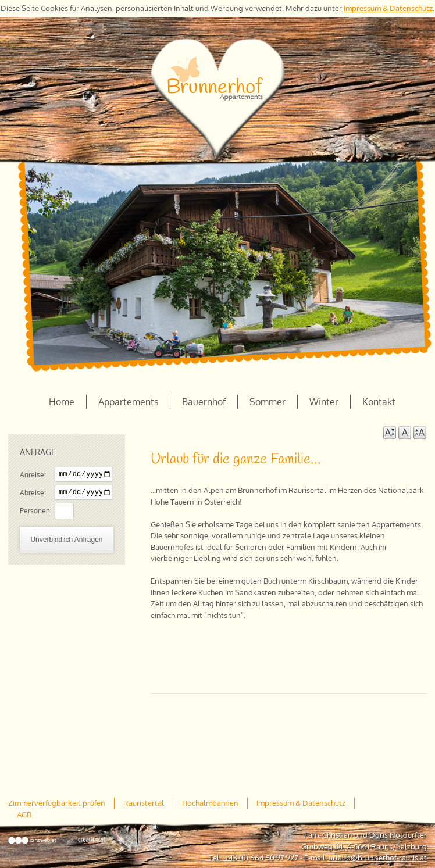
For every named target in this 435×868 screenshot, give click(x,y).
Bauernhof (204, 402)
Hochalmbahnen (210, 803)
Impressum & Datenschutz (388, 8)
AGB (24, 815)
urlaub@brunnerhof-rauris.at (378, 858)
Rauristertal (144, 803)
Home (62, 402)
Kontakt (379, 402)
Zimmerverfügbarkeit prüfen (57, 803)
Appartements (128, 402)
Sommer (268, 402)
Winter (324, 402)
